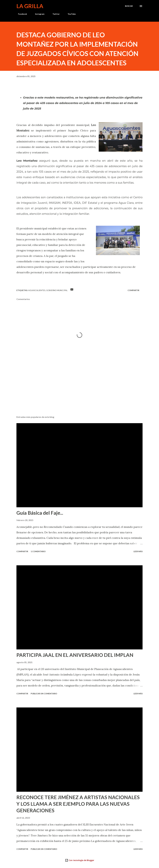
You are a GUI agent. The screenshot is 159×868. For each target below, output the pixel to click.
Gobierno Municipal (57, 290)
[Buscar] (129, 6)
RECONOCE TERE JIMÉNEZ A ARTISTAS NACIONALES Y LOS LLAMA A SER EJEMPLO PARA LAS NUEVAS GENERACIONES (78, 804)
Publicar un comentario (44, 694)
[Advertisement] (79, 392)
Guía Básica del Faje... (40, 513)
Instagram (38, 14)
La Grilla (30, 6)
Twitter (54, 14)
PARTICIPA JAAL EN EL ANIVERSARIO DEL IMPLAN (75, 655)
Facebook (21, 14)
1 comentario (38, 551)
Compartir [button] (133, 290)
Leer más (138, 551)
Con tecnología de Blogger (80, 860)
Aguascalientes (37, 290)
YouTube (70, 14)
